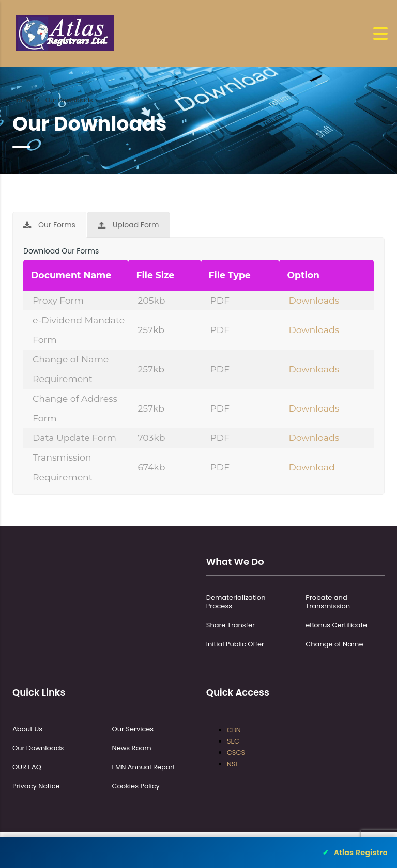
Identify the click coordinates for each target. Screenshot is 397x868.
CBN (234, 730)
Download (311, 467)
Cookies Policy (136, 786)
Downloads (314, 300)
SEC (233, 741)
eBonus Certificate (336, 625)
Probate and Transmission (328, 602)
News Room (132, 748)
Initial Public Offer (235, 644)
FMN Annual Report (144, 767)
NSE (233, 764)
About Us (27, 729)
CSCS (236, 753)
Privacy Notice (36, 786)
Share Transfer (231, 625)
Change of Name (334, 644)
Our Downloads (38, 748)
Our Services (133, 729)
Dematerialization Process (236, 602)
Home (22, 100)
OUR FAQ (27, 767)
